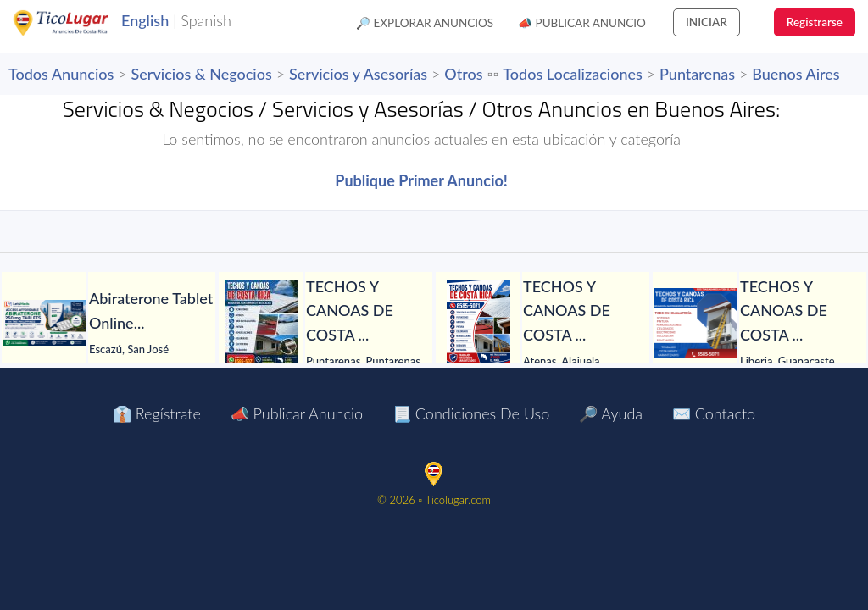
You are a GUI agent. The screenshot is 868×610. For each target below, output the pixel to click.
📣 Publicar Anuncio (582, 23)
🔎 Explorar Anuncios (425, 23)
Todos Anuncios (61, 74)
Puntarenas (697, 74)
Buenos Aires (796, 74)
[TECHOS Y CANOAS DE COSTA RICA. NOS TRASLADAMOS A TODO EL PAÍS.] (261, 323)
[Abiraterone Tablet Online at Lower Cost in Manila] (44, 323)
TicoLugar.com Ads (79, 23)
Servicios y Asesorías (358, 74)
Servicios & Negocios (202, 74)
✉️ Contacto (714, 413)
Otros (463, 74)
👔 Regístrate (157, 413)
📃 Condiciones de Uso (471, 413)
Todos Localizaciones (572, 74)
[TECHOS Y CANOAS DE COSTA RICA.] (478, 323)
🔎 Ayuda (611, 413)
